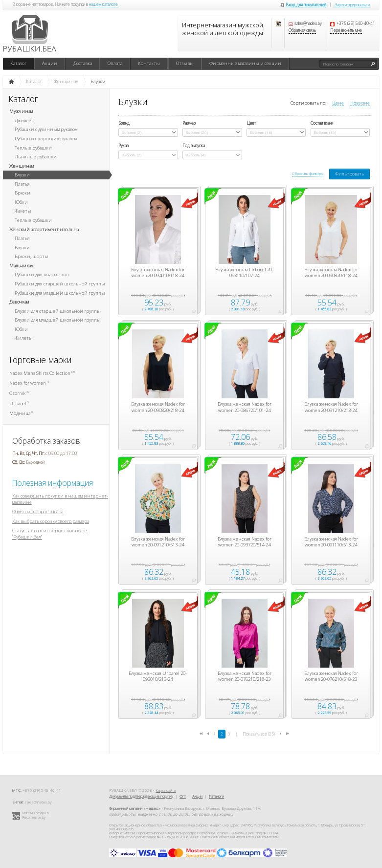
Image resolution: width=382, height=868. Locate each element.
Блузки (22, 175)
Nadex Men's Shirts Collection (42, 373)
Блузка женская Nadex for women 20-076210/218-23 (245, 676)
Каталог (18, 63)
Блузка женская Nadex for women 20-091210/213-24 (331, 407)
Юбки (21, 202)
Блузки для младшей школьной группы (58, 320)
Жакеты (23, 211)
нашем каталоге (103, 5)
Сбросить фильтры (308, 174)
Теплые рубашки (33, 148)
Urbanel (19, 403)
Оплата (115, 63)
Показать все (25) (259, 734)
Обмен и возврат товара (38, 511)
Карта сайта (166, 790)
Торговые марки (40, 360)
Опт (183, 796)
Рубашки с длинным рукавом (46, 129)
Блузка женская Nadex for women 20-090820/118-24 (331, 273)
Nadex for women (29, 383)
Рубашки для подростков (42, 274)
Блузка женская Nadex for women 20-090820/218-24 (158, 407)
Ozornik (19, 393)
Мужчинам (21, 111)
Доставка (83, 63)
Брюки (22, 193)
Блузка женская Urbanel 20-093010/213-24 (158, 676)
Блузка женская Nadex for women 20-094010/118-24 (158, 273)
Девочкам (19, 302)
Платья (22, 184)
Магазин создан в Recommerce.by (36, 815)
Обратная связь (302, 31)
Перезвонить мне (346, 31)
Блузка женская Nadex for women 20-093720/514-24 (245, 542)
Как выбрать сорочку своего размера (51, 521)
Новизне (360, 103)
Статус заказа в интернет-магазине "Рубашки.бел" (50, 534)
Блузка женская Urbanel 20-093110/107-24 (244, 273)
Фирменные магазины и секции (245, 63)
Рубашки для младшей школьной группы (60, 293)
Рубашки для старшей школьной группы (60, 284)
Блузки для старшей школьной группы (58, 311)
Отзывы (185, 63)
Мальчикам (21, 266)
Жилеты (24, 338)
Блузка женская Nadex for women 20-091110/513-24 (331, 542)
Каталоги (216, 796)
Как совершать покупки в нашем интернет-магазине (60, 499)
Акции (50, 63)
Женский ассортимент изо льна (44, 229)
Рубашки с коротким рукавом (46, 139)
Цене (338, 103)
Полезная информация (53, 483)
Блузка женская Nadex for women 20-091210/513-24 (158, 542)
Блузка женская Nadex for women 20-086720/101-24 (245, 407)
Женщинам (22, 166)
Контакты (149, 63)
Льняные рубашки (36, 157)
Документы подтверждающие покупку (141, 796)
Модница (21, 413)
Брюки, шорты (32, 256)
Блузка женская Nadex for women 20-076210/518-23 (331, 676)
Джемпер (24, 120)
